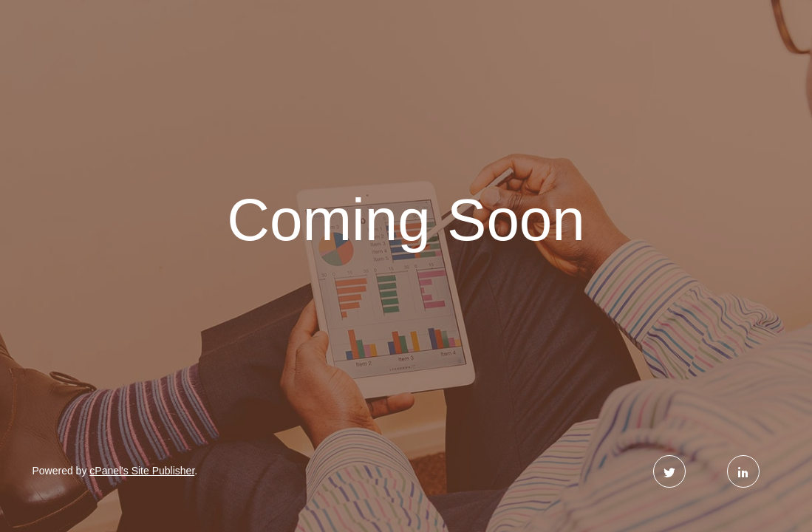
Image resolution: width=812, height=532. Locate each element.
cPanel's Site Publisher (142, 471)
